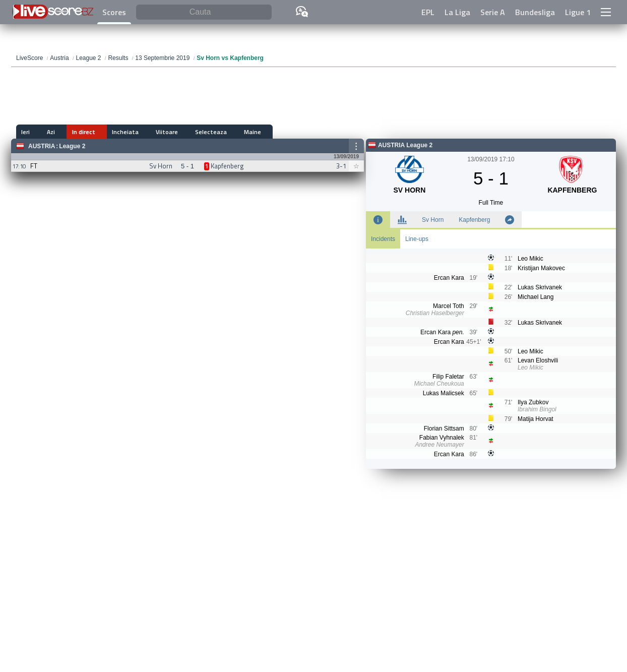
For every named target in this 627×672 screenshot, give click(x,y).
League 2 (72, 146)
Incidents (383, 239)
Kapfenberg (474, 220)
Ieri (25, 132)
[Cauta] (204, 12)
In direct (70, 132)
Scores (114, 12)
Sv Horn (433, 220)
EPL (428, 12)
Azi (44, 132)
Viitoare (139, 132)
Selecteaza (176, 132)
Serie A (493, 12)
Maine (211, 132)
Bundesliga (535, 12)
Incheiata (105, 132)
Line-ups (417, 239)
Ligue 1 (578, 12)
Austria (42, 146)
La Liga (457, 12)
